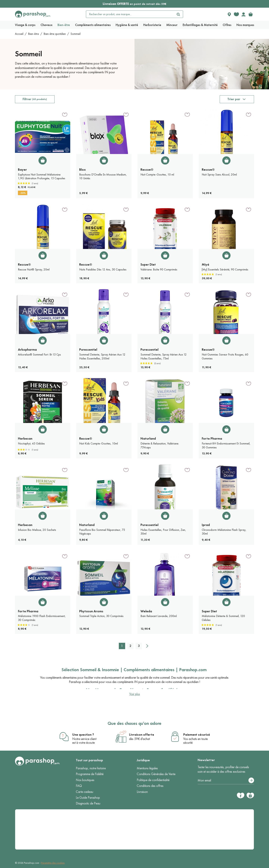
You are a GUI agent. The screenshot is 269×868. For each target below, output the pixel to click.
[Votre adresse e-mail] (226, 781)
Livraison (142, 792)
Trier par (234, 99)
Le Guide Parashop (88, 798)
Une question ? (83, 735)
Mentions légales (147, 768)
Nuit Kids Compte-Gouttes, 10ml (99, 443)
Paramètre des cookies (53, 863)
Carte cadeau (85, 792)
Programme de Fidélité (90, 774)
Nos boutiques (85, 780)
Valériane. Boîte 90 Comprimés (159, 269)
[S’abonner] (251, 780)
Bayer (22, 170)
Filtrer (35, 99)
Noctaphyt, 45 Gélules (31, 443)
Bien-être (33, 34)
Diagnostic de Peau (88, 803)
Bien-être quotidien (55, 34)
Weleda (146, 611)
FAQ (79, 786)
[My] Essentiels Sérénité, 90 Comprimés (225, 269)
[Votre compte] (243, 14)
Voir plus (135, 694)
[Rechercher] (178, 14)
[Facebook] (241, 795)
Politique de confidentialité (153, 780)
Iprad (206, 525)
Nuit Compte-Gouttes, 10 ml (157, 174)
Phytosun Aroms (91, 611)
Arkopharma (27, 350)
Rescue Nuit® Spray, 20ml (34, 269)
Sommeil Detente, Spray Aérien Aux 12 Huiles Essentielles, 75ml (164, 356)
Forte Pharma (212, 438)
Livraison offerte (142, 735)
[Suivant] (147, 646)
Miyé (205, 264)
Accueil (19, 34)
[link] (251, 14)
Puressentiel (88, 350)
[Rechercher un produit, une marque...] (130, 14)
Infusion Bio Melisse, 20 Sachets (37, 530)
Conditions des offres (150, 786)
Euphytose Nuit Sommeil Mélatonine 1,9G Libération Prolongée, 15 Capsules (42, 176)
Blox (82, 170)
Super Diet (148, 264)
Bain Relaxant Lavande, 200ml (159, 616)
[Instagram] (250, 795)
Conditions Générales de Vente (156, 774)
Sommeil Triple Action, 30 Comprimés (101, 616)
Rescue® (147, 170)
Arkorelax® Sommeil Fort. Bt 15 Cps (39, 354)
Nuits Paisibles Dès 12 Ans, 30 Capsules (103, 269)
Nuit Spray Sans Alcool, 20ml (219, 174)
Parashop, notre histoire (91, 768)
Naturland (148, 438)
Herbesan (25, 438)
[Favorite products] (236, 14)
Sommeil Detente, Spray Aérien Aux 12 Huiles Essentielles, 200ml (102, 356)
